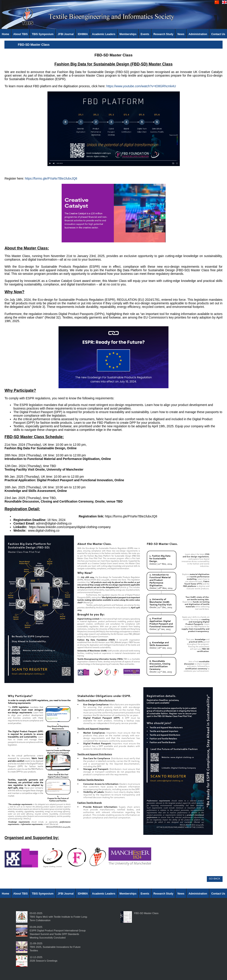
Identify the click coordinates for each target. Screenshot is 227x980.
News (181, 34)
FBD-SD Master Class (146, 913)
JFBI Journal (66, 34)
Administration (198, 34)
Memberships (128, 34)
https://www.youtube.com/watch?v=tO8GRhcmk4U (141, 86)
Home (5, 34)
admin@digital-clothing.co (54, 523)
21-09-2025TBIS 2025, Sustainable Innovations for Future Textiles (55, 947)
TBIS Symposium (43, 34)
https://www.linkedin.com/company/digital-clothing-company (69, 527)
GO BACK (215, 879)
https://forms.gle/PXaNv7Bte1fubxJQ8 (51, 178)
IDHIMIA (83, 34)
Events (145, 34)
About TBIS (21, 34)
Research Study (163, 34)
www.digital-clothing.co (44, 531)
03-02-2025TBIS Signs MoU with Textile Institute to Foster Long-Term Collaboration (59, 917)
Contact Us (218, 34)
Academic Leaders (104, 34)
